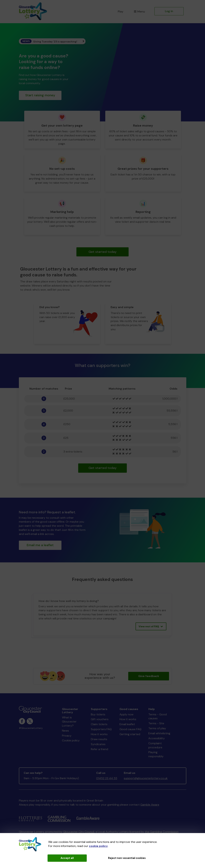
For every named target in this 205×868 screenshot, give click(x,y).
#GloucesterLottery (31, 728)
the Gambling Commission (162, 832)
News (65, 731)
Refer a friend (99, 749)
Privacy (67, 736)
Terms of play (157, 728)
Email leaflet (127, 724)
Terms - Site (156, 723)
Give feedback (149, 676)
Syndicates (98, 744)
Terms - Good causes (158, 716)
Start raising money (40, 95)
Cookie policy (71, 740)
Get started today (102, 252)
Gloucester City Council (79, 832)
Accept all (67, 858)
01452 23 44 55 (107, 778)
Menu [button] (139, 12)
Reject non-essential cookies (127, 858)
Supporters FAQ (101, 729)
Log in (169, 11)
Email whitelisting (159, 733)
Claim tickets (99, 724)
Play (120, 12)
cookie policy (98, 846)
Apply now (126, 714)
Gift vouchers (100, 719)
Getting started (130, 734)
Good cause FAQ (130, 729)
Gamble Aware (150, 805)
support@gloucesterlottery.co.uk (146, 778)
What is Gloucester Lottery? (69, 722)
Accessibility (157, 738)
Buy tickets (98, 714)
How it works (99, 734)
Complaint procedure (155, 745)
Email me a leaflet (40, 545)
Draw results (99, 739)
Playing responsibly (156, 754)
